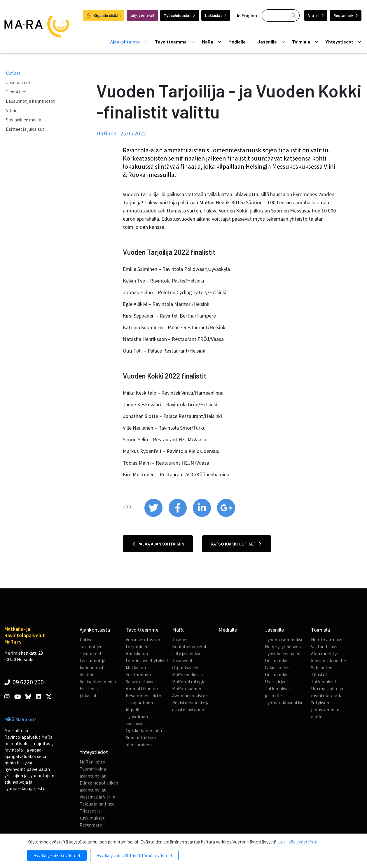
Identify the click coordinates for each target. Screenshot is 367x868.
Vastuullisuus (324, 646)
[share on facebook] (178, 515)
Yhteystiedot (343, 42)
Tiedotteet (16, 91)
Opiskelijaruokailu (144, 731)
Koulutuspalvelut (189, 646)
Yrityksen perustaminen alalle (325, 710)
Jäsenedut (182, 660)
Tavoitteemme (175, 42)
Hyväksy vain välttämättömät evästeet (134, 855)
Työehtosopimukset (285, 639)
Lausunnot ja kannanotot (30, 101)
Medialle (237, 42)
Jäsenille (271, 42)
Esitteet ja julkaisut (25, 129)
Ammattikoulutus (144, 689)
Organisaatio (185, 667)
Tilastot (319, 674)
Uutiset (13, 73)
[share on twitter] (154, 515)
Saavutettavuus (141, 681)
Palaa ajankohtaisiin (159, 544)
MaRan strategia (189, 681)
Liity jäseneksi (186, 653)
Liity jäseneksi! (142, 15)
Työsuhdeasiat (180, 15)
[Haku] (281, 15)
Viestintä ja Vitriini (98, 797)
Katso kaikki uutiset (236, 544)
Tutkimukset (324, 681)
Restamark (346, 15)
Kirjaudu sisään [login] (104, 15)
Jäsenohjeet (18, 82)
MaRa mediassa (187, 674)
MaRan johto (92, 762)
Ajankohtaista (129, 42)
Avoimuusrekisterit (191, 696)
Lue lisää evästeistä (298, 842)
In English (247, 15)
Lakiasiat (216, 15)
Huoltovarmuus (327, 639)
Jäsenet (180, 639)
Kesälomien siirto (144, 696)
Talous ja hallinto (97, 804)
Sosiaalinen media (23, 120)
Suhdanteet (323, 667)
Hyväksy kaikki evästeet (57, 855)
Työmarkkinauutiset (285, 703)
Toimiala (305, 42)
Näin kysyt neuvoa (283, 646)
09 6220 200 (24, 682)
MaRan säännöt (188, 689)
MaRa (212, 42)
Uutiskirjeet (277, 681)
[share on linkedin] (202, 515)
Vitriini (316, 15)
